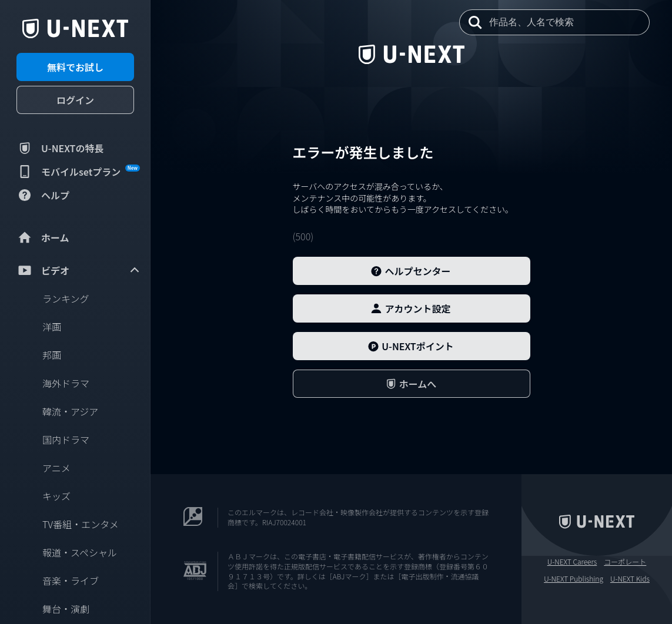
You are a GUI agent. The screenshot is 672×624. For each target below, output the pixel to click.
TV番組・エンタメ (81, 524)
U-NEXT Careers (572, 562)
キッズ (56, 496)
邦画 (52, 355)
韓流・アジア (70, 411)
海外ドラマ (66, 383)
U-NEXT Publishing (574, 579)
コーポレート (625, 562)
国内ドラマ (66, 440)
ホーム (43, 237)
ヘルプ (43, 195)
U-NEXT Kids (630, 579)
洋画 (52, 327)
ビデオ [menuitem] (79, 270)
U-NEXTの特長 (60, 148)
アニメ (56, 468)
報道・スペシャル (80, 552)
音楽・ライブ (71, 581)
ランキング (66, 298)
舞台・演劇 (66, 609)
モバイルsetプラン (78, 172)
